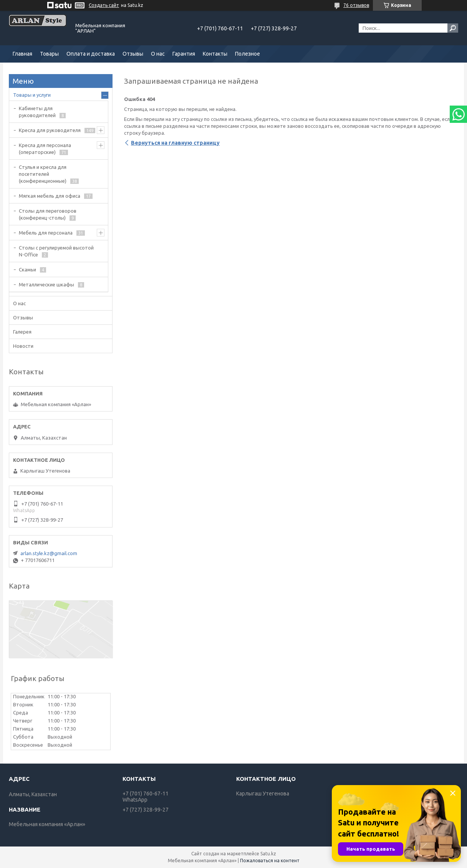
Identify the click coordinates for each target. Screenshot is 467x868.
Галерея (22, 332)
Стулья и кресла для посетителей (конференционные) (43, 174)
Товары (49, 54)
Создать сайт (104, 5)
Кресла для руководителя (50, 130)
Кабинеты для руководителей (37, 112)
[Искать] (453, 28)
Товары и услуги (32, 95)
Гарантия (184, 54)
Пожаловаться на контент (270, 861)
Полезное (248, 54)
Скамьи (27, 269)
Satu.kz (268, 854)
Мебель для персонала (46, 233)
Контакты (215, 54)
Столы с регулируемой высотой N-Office (56, 251)
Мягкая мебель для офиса (50, 196)
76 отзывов (356, 5)
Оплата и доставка (91, 54)
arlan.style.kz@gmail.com (49, 553)
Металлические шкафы (46, 284)
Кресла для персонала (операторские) (45, 149)
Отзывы (133, 54)
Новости (23, 346)
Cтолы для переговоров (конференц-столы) (48, 214)
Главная (22, 54)
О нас (158, 54)
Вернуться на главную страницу (175, 143)
